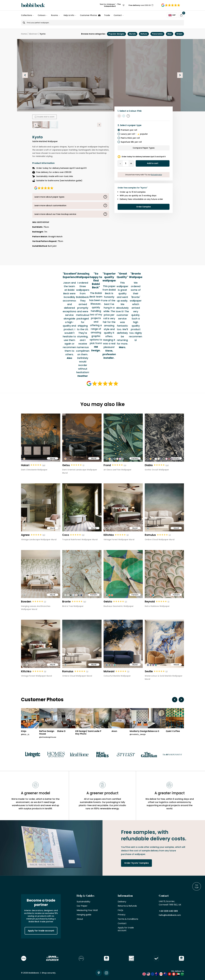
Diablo (149, 465)
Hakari (25, 465)
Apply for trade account (41, 931)
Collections (27, 15)
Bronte (66, 602)
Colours (42, 15)
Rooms (54, 15)
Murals (132, 34)
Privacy (122, 915)
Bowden (26, 602)
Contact (118, 15)
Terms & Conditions (128, 919)
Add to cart (153, 163)
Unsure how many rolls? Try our (144, 175)
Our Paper (82, 906)
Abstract (33, 34)
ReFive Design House (47, 733)
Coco (66, 535)
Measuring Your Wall (87, 910)
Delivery (122, 902)
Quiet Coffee (173, 731)
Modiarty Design (139, 731)
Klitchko (109, 535)
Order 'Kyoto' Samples (136, 863)
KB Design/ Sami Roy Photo (84, 733)
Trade (107, 15)
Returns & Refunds (127, 906)
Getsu (66, 465)
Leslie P (97, 731)
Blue (170, 34)
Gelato (108, 602)
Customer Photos (90, 15)
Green (179, 34)
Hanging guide (84, 915)
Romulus (150, 535)
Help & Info (69, 15)
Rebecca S (153, 731)
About (80, 919)
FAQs (120, 910)
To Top (197, 886)
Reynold (150, 602)
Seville (149, 671)
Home (24, 34)
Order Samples (144, 207)
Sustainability (83, 902)
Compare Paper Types (144, 148)
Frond (107, 465)
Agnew (25, 535)
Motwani (109, 671)
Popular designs (116, 34)
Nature (144, 34)
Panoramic (157, 34)
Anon (114, 731)
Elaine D (61, 731)
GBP (172, 15)
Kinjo (24, 731)
